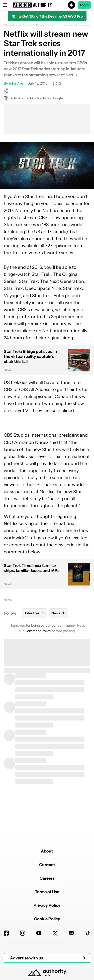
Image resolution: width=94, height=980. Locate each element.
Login (84, 5)
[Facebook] (6, 933)
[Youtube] (39, 933)
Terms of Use (47, 892)
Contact (47, 865)
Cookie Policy (47, 919)
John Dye (16, 83)
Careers (47, 878)
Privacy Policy (47, 905)
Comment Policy (38, 631)
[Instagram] (23, 933)
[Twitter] (55, 933)
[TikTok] (88, 933)
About (47, 851)
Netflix (49, 211)
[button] (47, 5)
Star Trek (35, 197)
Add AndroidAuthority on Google (33, 98)
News (9, 600)
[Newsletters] (71, 933)
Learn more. (83, 25)
